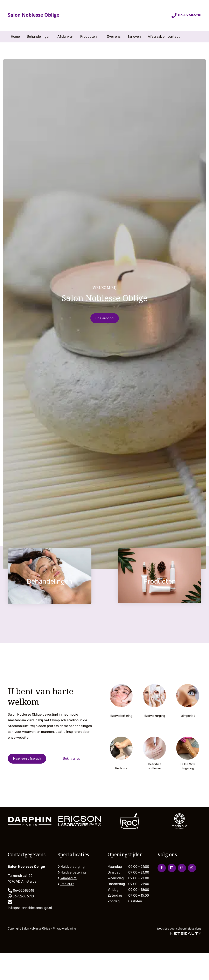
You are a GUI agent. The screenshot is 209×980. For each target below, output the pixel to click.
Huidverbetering (72, 872)
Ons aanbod (105, 318)
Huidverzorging (71, 867)
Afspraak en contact (164, 37)
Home (15, 37)
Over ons (114, 37)
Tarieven (134, 37)
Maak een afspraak (27, 759)
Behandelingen (39, 37)
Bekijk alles (71, 759)
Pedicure (66, 884)
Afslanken (65, 37)
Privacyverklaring (64, 929)
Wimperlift (67, 878)
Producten (90, 37)
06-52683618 (186, 15)
